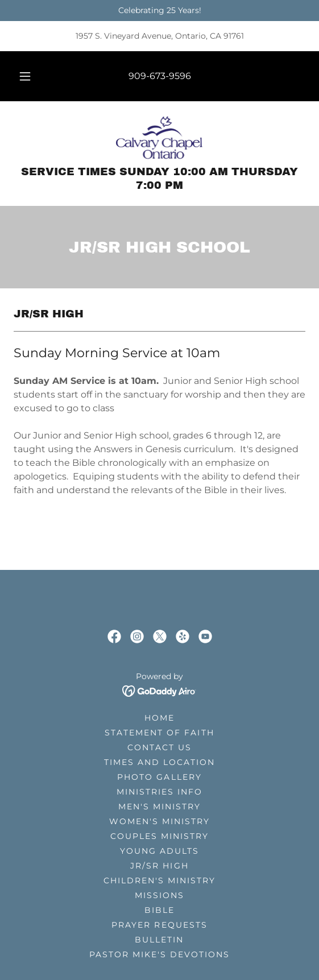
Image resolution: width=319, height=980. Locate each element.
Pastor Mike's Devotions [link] (159, 954)
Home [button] (159, 718)
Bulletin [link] (159, 940)
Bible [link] (159, 910)
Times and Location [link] (159, 762)
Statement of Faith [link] (159, 733)
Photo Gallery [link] (159, 777)
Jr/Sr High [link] (159, 866)
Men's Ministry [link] (159, 807)
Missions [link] (159, 895)
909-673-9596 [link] (160, 76)
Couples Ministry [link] (159, 836)
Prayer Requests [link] (159, 925)
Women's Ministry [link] (159, 821)
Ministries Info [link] (159, 792)
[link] (160, 138)
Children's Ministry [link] (159, 880)
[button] (27, 76)
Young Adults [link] (159, 851)
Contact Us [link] (159, 747)
